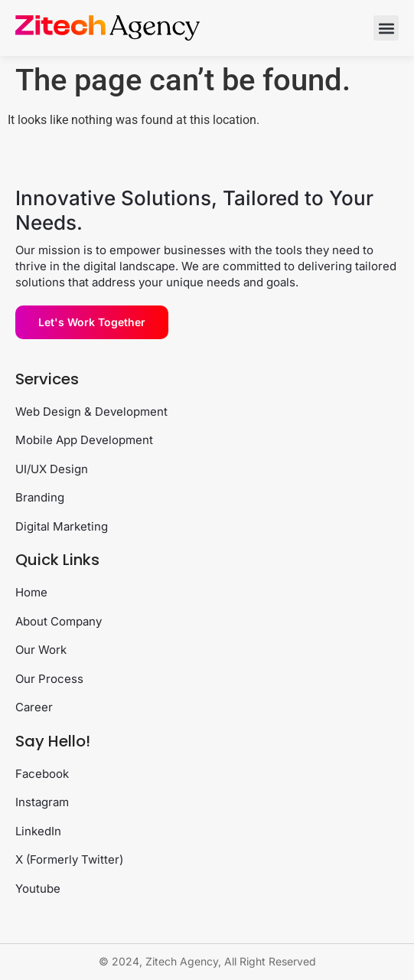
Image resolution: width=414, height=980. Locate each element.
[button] (386, 28)
